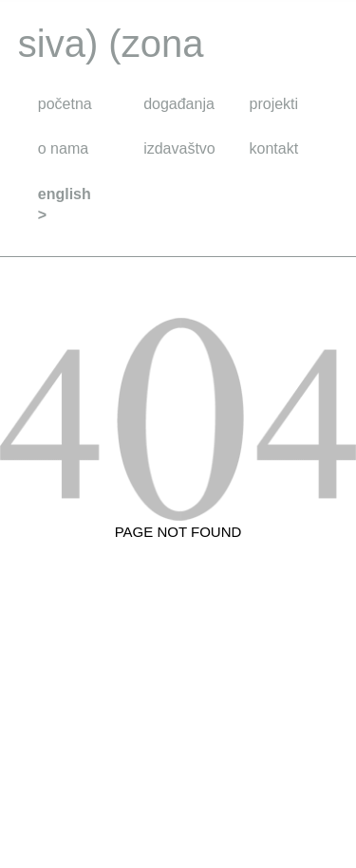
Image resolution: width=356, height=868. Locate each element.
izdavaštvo (179, 148)
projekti (274, 104)
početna (65, 104)
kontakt (274, 148)
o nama (63, 148)
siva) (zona (111, 44)
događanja (179, 104)
